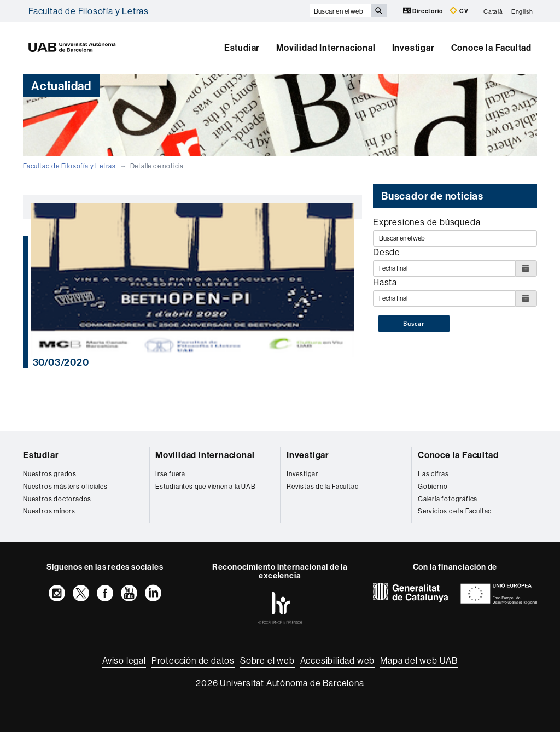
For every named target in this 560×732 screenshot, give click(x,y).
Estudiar (242, 48)
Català (493, 11)
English (522, 11)
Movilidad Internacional (326, 48)
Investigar (413, 48)
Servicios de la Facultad (455, 511)
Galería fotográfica (448, 499)
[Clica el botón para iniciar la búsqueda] (379, 11)
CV (459, 11)
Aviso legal (124, 660)
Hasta (385, 282)
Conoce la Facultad (491, 48)
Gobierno (433, 486)
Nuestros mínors (49, 511)
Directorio (424, 11)
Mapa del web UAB (419, 660)
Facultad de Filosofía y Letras (89, 11)
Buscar (414, 324)
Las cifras (433, 474)
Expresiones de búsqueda (427, 222)
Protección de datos (193, 660)
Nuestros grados (50, 474)
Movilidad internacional (205, 455)
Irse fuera (170, 474)
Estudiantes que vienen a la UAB (206, 486)
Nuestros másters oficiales (65, 486)
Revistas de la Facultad (323, 486)
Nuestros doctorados (57, 499)
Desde (387, 252)
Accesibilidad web (338, 660)
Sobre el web (267, 660)
